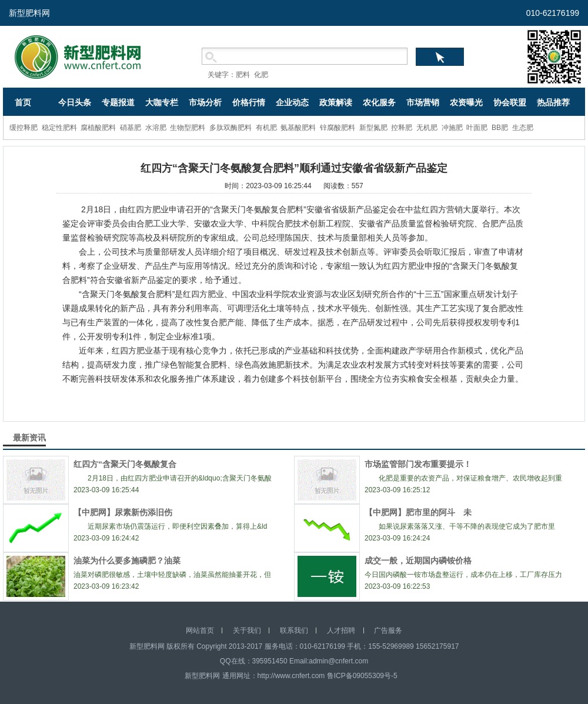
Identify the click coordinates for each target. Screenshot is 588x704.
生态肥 (523, 128)
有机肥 (266, 128)
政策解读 (336, 102)
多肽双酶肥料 (230, 128)
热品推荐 (553, 102)
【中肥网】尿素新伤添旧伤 (127, 512)
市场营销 (423, 102)
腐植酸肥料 (98, 128)
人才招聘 (341, 630)
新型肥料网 (29, 13)
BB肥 (500, 128)
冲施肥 (452, 128)
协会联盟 (510, 102)
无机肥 (427, 128)
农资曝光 (466, 102)
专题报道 (118, 102)
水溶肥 (156, 128)
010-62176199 (553, 13)
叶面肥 (477, 128)
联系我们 (294, 630)
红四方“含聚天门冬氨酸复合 (125, 464)
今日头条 (75, 102)
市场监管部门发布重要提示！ (418, 464)
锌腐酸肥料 (338, 128)
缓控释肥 (24, 128)
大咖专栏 (162, 102)
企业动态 (292, 102)
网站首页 (200, 630)
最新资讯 (29, 438)
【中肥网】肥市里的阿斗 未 (418, 512)
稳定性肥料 (59, 128)
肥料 (243, 75)
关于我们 (247, 630)
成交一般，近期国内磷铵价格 (418, 560)
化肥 (261, 75)
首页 (23, 102)
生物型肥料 (188, 128)
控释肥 (402, 128)
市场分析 (205, 102)
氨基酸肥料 (298, 128)
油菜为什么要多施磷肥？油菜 (127, 560)
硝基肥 (131, 128)
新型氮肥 (373, 128)
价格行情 (249, 102)
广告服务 (388, 630)
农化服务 (379, 102)
